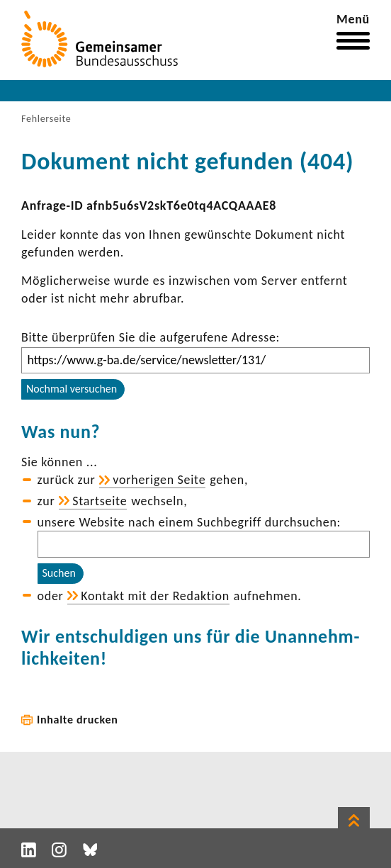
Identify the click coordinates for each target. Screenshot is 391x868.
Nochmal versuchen (72, 389)
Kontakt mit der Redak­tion (155, 596)
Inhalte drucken (78, 720)
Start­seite (100, 501)
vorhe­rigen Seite (159, 480)
